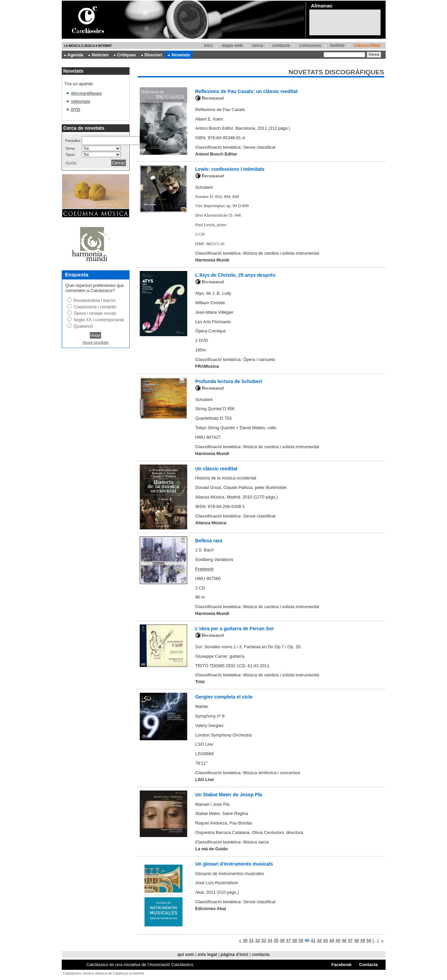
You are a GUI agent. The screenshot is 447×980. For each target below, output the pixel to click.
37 (288, 940)
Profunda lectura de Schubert (229, 381)
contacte (281, 45)
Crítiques (125, 55)
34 (270, 940)
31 (251, 940)
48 (356, 940)
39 (301, 940)
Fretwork (205, 569)
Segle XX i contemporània (99, 320)
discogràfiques (87, 93)
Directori (152, 55)
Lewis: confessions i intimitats (230, 169)
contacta (261, 954)
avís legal (208, 954)
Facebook (342, 965)
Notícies (99, 55)
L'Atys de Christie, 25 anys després (236, 275)
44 (332, 940)
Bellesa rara (209, 541)
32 (257, 940)
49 (363, 940)
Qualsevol (83, 326)
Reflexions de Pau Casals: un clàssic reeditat (247, 91)
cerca (257, 45)
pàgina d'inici (235, 954)
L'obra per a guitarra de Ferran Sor (235, 629)
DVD (76, 110)
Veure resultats (95, 342)
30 (245, 940)
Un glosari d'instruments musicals (234, 864)
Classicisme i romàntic (95, 307)
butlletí (337, 45)
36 (282, 940)
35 (276, 940)
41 (313, 940)
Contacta (368, 965)
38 (295, 940)
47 (350, 940)
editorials (81, 101)
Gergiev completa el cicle (224, 697)
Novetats (179, 55)
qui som (186, 954)
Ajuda (71, 163)
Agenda (74, 55)
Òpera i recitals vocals (95, 313)
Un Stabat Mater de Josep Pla (229, 795)
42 (319, 940)
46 (344, 940)
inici (208, 45)
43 (326, 940)
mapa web (232, 45)
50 (369, 940)
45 (338, 940)
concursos (310, 45)
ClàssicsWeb (367, 45)
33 (264, 940)
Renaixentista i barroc (95, 300)
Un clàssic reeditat (216, 469)
